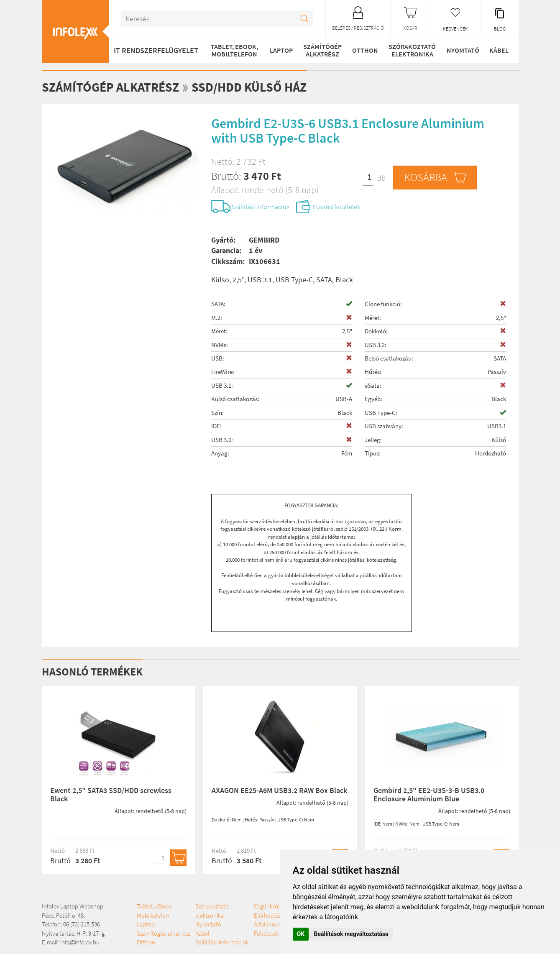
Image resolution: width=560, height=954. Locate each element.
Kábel (499, 50)
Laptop (281, 50)
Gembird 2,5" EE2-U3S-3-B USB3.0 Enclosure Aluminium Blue (429, 794)
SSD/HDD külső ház (249, 87)
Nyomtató (463, 50)
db (381, 178)
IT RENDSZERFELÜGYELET (156, 50)
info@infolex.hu (80, 942)
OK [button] (301, 934)
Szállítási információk (260, 207)
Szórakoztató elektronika (412, 50)
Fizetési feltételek (336, 207)
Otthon (365, 50)
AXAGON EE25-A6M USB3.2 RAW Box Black (279, 790)
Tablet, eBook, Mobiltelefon (234, 50)
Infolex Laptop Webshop (73, 906)
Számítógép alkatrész (322, 50)
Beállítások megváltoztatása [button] (351, 934)
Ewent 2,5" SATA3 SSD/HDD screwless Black (111, 794)
